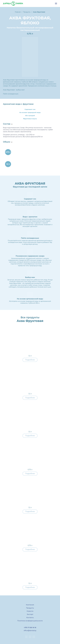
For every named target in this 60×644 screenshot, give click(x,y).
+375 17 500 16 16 (30, 627)
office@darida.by (30, 630)
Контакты (30, 617)
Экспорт (30, 614)
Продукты (30, 608)
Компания (30, 605)
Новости (30, 611)
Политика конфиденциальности (30, 621)
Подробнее (30, 360)
